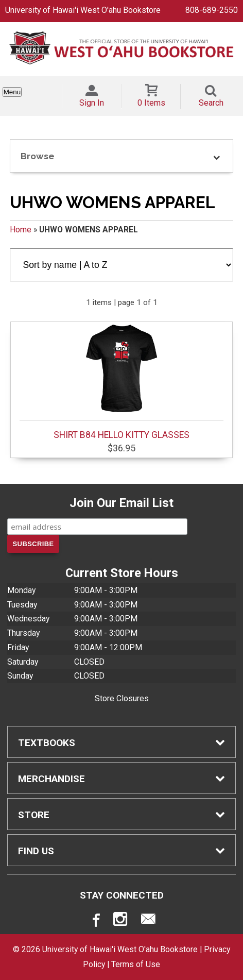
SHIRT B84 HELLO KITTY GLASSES (122, 382)
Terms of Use (136, 964)
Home (21, 230)
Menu (12, 92)
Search (211, 103)
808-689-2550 (212, 10)
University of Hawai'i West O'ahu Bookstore (83, 10)
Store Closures (122, 698)
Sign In (92, 103)
